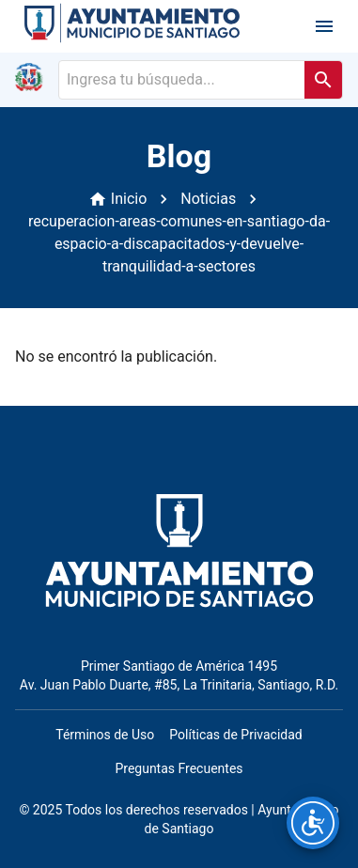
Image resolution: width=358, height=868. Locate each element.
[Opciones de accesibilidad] (313, 823)
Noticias (208, 199)
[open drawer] (324, 26)
